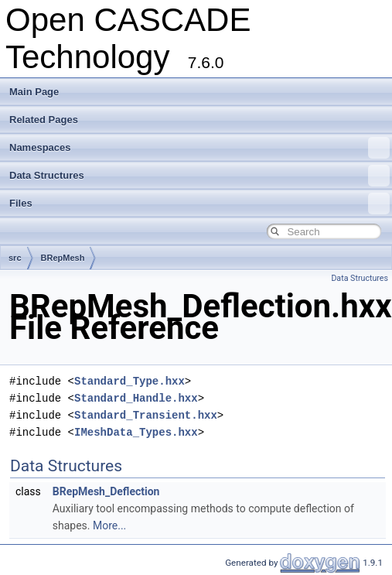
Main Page (34, 92)
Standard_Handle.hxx (136, 398)
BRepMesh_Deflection (106, 491)
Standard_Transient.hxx (146, 415)
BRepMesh (63, 258)
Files (199, 204)
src (15, 258)
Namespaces (199, 148)
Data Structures (199, 176)
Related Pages (44, 120)
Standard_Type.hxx (130, 381)
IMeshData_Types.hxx (136, 432)
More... (109, 525)
